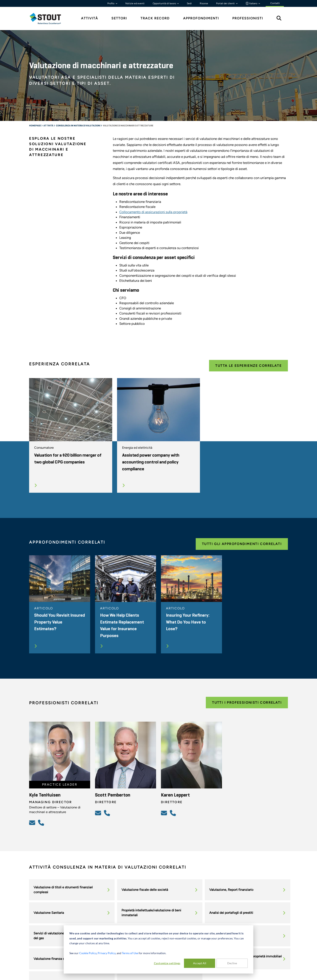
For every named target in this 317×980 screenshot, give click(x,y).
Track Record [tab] (155, 18)
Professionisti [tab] (248, 18)
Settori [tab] (119, 18)
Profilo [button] (111, 3)
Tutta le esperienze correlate (248, 366)
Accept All (200, 963)
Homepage (35, 126)
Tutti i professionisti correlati (247, 703)
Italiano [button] (252, 3)
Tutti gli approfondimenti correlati (242, 544)
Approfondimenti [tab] (201, 18)
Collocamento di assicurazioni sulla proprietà (153, 212)
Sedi (189, 3)
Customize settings (167, 963)
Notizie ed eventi (135, 3)
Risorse (204, 3)
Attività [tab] (90, 18)
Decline (232, 963)
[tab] (48, 18)
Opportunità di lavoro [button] (165, 3)
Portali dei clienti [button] (226, 3)
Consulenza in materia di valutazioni (78, 126)
